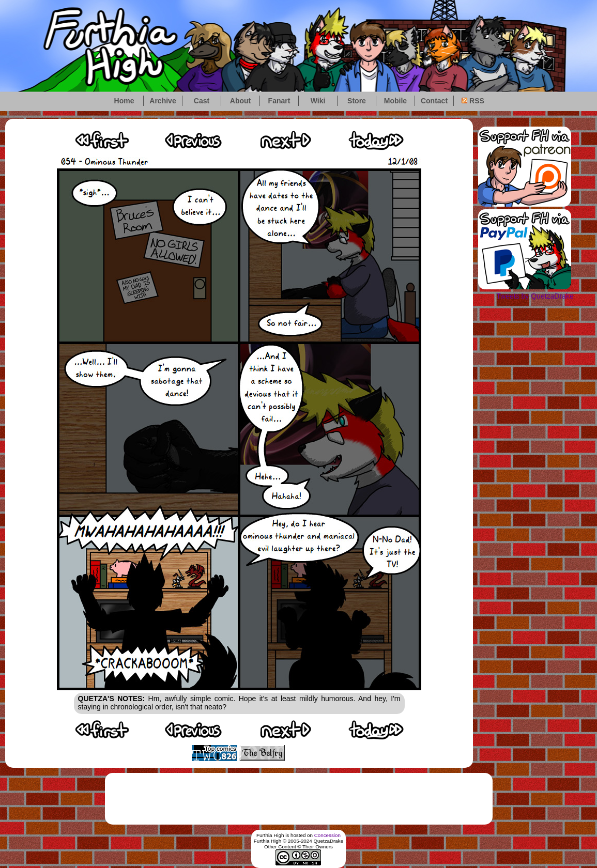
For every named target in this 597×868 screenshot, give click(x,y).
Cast (202, 101)
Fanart (279, 101)
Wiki (318, 101)
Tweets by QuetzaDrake (535, 296)
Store (357, 101)
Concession (327, 835)
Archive (163, 101)
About (240, 101)
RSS (473, 101)
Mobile (395, 101)
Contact (434, 101)
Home (124, 101)
